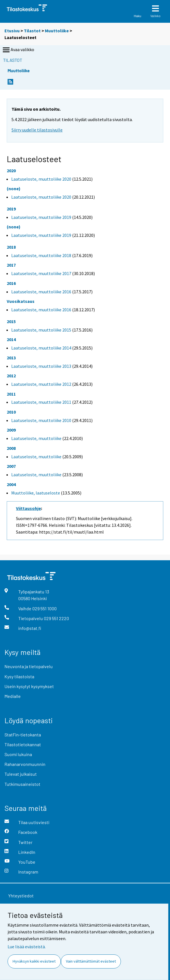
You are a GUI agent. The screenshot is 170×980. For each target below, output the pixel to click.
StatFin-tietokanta (23, 735)
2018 (11, 247)
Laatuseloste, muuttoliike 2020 (41, 179)
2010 (11, 412)
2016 (11, 283)
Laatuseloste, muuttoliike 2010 (41, 420)
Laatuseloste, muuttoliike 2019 (41, 217)
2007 (11, 466)
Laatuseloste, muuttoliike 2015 (41, 330)
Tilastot (32, 31)
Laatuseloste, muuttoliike (36, 438)
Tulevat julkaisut (21, 774)
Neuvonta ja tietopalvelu (29, 666)
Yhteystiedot (21, 896)
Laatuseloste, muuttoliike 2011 (41, 402)
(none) (14, 189)
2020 (11, 171)
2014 (11, 339)
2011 (11, 394)
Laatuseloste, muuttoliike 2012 (41, 384)
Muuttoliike (57, 31)
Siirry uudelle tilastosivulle (37, 130)
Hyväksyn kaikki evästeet (34, 961)
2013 (11, 358)
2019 (11, 209)
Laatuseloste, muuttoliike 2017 (41, 273)
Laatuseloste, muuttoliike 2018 (41, 255)
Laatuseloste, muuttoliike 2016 (41, 292)
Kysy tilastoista (19, 676)
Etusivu (12, 31)
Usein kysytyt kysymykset (29, 686)
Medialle (13, 696)
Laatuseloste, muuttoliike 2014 (41, 348)
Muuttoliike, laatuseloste (36, 493)
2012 (11, 376)
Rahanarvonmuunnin (25, 764)
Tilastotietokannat (23, 744)
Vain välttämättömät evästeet (91, 961)
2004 (11, 484)
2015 (11, 321)
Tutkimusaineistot (22, 784)
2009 (11, 430)
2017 (11, 265)
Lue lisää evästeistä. (27, 947)
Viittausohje (28, 508)
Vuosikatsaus (21, 301)
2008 (11, 448)
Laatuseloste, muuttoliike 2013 (41, 366)
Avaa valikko (18, 50)
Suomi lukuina (18, 754)
